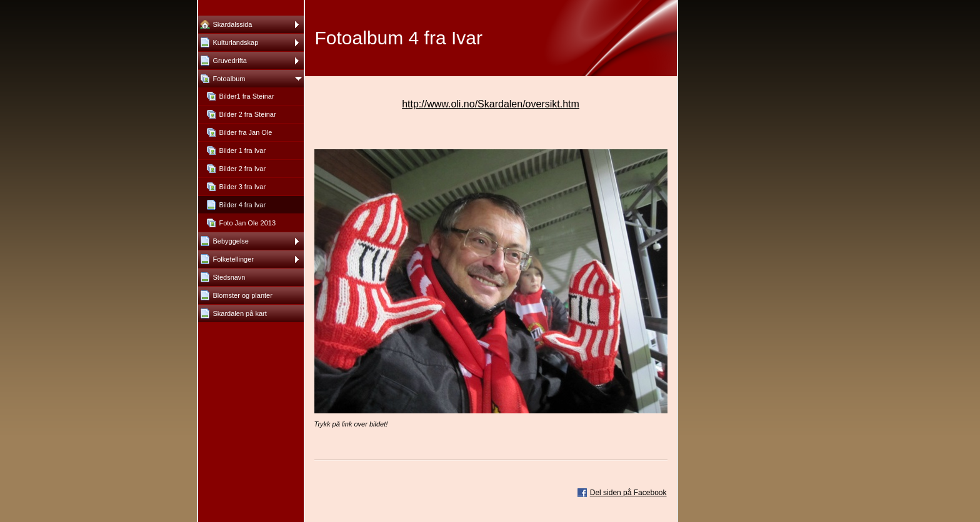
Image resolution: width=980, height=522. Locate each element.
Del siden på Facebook (628, 493)
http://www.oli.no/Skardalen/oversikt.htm (491, 104)
